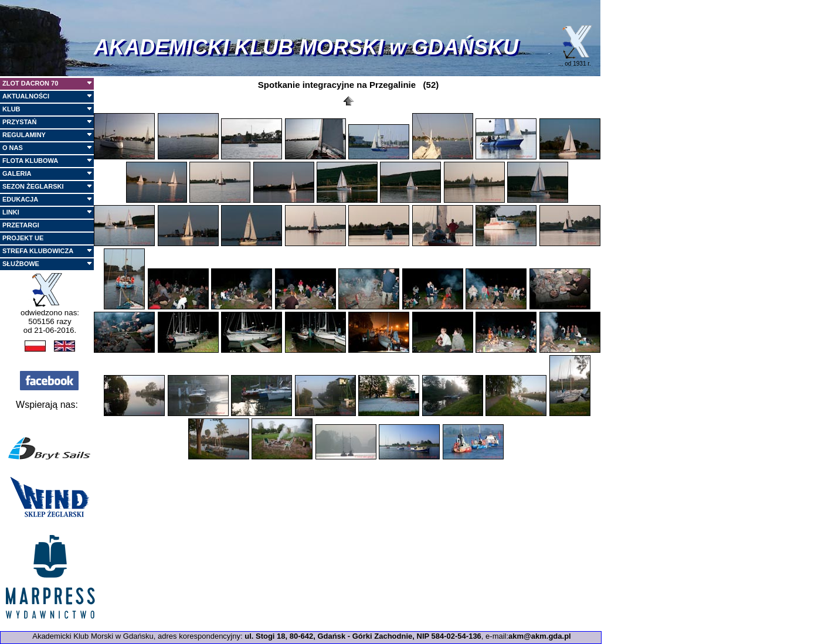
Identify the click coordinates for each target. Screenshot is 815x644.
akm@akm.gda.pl (540, 636)
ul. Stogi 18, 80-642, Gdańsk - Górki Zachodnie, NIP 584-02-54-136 (363, 636)
